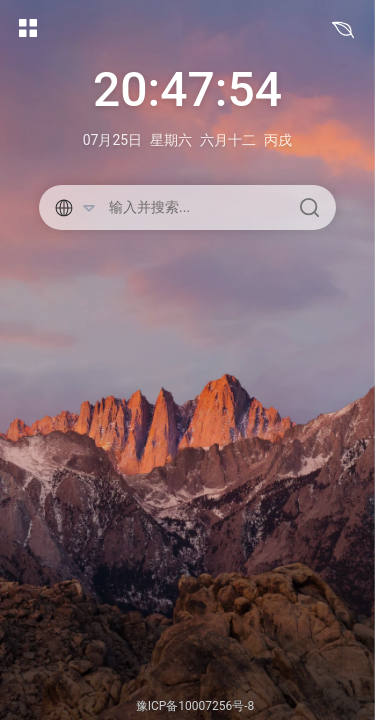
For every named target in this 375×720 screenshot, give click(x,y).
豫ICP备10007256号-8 (195, 706)
